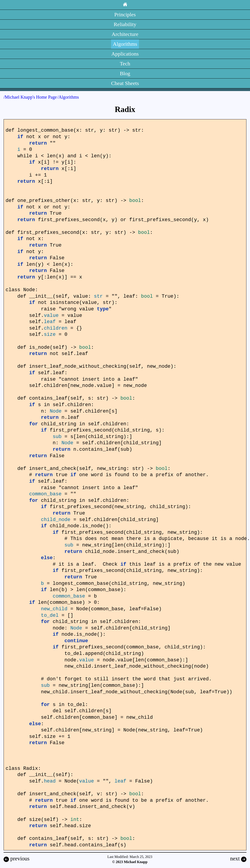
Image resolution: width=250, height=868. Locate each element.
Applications (125, 54)
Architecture (125, 34)
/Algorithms (68, 97)
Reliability (125, 24)
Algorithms (125, 44)
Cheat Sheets (125, 83)
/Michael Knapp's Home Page (30, 97)
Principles (125, 15)
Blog (125, 73)
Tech (125, 64)
